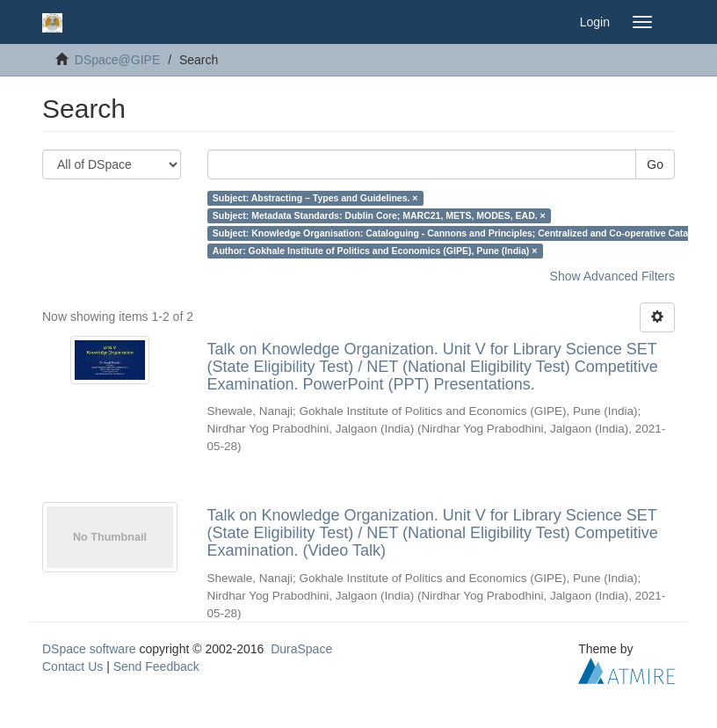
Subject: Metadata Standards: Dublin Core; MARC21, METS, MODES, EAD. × (379, 215)
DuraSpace (301, 649)
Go (655, 164)
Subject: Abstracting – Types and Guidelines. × (315, 198)
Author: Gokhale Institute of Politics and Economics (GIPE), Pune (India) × (375, 251)
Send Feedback (156, 666)
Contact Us (72, 666)
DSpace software (89, 649)
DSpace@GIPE (117, 60)
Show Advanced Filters (612, 276)
